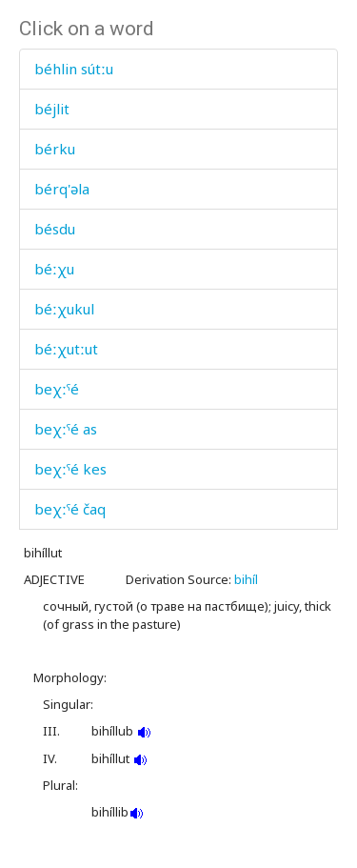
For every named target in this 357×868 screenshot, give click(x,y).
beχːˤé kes (70, 469)
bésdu (55, 229)
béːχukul (64, 309)
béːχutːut (66, 349)
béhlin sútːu (74, 69)
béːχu (54, 269)
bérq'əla (62, 189)
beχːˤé (57, 389)
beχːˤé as (66, 429)
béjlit (52, 109)
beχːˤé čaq (70, 509)
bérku (55, 149)
